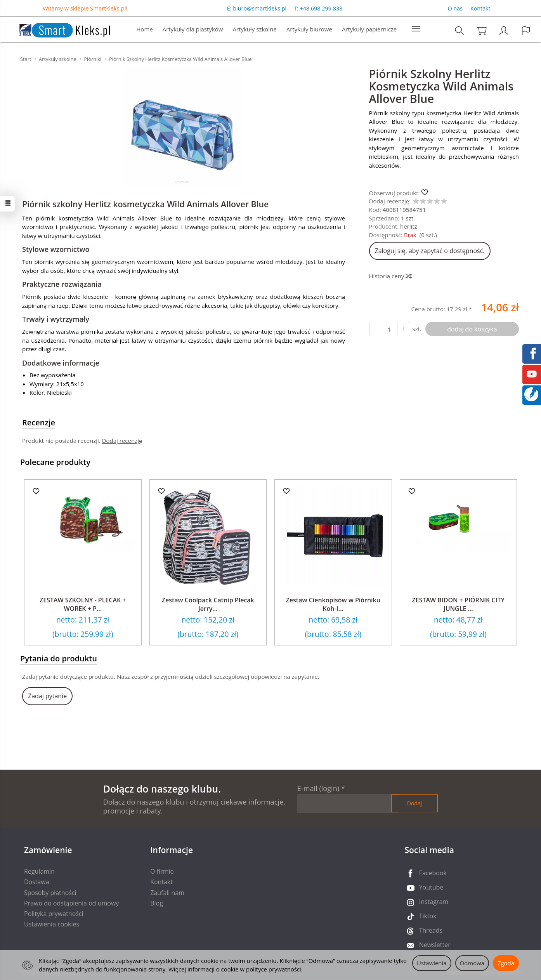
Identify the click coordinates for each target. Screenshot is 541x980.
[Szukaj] (460, 31)
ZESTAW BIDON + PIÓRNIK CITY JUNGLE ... (458, 604)
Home (144, 29)
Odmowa (472, 963)
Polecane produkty (55, 462)
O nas (455, 8)
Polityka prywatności (54, 914)
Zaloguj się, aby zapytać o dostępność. (430, 251)
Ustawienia (432, 963)
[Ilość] (390, 329)
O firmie (162, 871)
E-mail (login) (318, 788)
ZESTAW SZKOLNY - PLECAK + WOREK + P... (83, 604)
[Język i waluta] (526, 31)
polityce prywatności (274, 969)
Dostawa (37, 882)
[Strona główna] (57, 29)
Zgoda (506, 963)
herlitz (409, 226)
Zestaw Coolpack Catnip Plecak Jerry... (208, 604)
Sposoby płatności (50, 893)
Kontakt (480, 8)
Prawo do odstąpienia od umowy (71, 903)
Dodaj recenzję (122, 441)
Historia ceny (390, 276)
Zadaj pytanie (47, 696)
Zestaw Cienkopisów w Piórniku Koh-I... (333, 604)
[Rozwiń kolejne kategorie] (416, 29)
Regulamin (39, 871)
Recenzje (39, 422)
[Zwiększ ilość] (376, 329)
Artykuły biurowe (309, 29)
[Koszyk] (482, 31)
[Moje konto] (504, 31)
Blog (157, 903)
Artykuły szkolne (255, 29)
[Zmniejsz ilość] (404, 329)
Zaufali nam (167, 893)
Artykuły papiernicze (369, 29)
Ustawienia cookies (52, 924)
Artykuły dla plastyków (193, 29)
